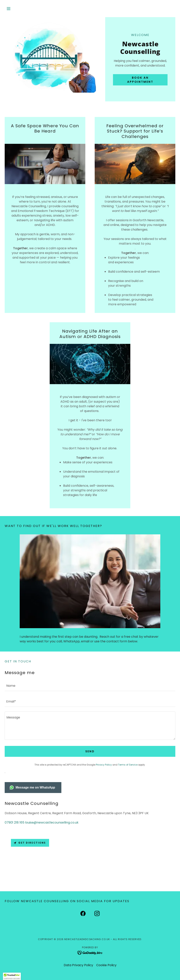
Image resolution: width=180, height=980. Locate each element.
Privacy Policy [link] (104, 765)
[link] (83, 914)
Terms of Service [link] (128, 765)
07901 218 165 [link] (15, 822)
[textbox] (90, 685)
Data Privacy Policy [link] (78, 965)
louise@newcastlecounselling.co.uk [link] (52, 822)
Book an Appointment (140, 80)
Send (90, 751)
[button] (17, 9)
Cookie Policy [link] (106, 965)
